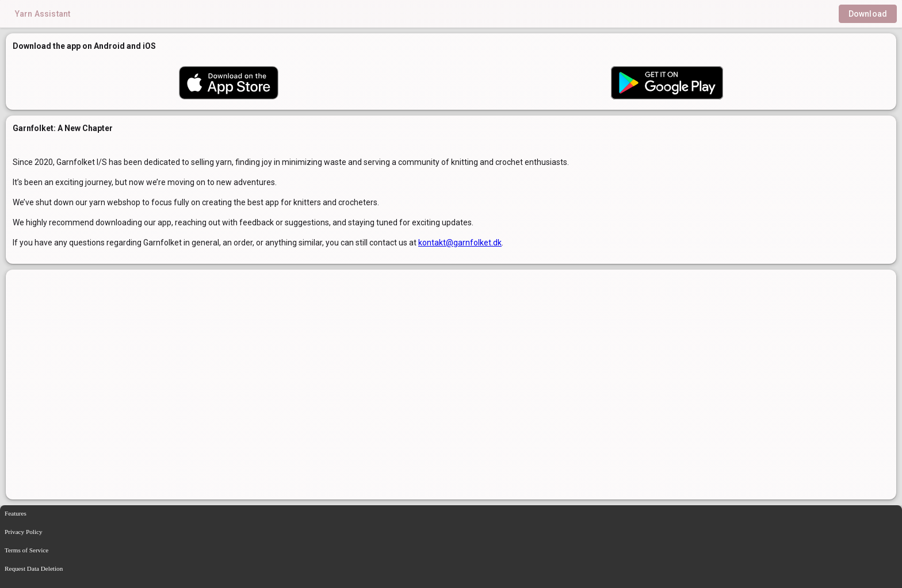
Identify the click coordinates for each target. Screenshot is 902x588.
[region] (451, 385)
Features (16, 513)
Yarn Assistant (43, 14)
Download (868, 14)
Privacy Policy (24, 532)
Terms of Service (26, 550)
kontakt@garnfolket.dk (460, 243)
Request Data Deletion (34, 568)
